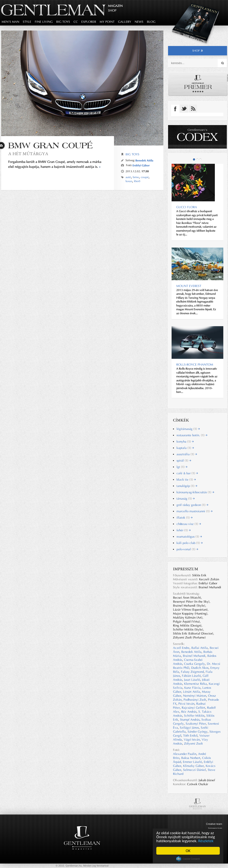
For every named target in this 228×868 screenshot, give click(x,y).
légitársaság (188, 429)
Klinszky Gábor (193, 766)
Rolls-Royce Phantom (195, 365)
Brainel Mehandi (194, 656)
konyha (185, 442)
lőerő (137, 181)
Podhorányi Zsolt (195, 700)
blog (151, 22)
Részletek (206, 841)
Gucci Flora (187, 207)
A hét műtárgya (28, 154)
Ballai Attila (200, 648)
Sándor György (198, 732)
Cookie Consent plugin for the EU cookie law (188, 859)
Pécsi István (186, 704)
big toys (63, 22)
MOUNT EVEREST (189, 286)
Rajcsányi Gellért (193, 708)
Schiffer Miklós (194, 716)
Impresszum (215, 828)
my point (107, 22)
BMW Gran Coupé (51, 145)
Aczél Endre (181, 648)
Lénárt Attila (192, 692)
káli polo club (190, 543)
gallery (125, 22)
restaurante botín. (192, 435)
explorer (89, 22)
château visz (189, 524)
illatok (185, 518)
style (27, 22)
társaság (186, 499)
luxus (129, 181)
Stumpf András (190, 720)
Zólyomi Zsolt (193, 744)
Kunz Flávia (192, 688)
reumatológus (189, 537)
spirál (184, 461)
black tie (186, 480)
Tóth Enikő (190, 736)
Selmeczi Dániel (195, 770)
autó (128, 177)
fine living (44, 22)
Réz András (189, 712)
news (139, 22)
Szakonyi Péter (196, 724)
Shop (112, 10)
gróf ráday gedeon (192, 505)
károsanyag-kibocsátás (195, 492)
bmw (136, 177)
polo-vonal (187, 549)
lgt (182, 467)
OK (188, 851)
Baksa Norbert (191, 758)
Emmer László (192, 762)
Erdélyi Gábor (141, 165)
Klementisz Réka (195, 684)
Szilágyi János (189, 728)
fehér (184, 530)
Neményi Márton (195, 696)
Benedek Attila (144, 160)
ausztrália (187, 454)
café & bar (187, 473)
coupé (145, 177)
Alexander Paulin (185, 754)
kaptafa (185, 448)
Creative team (214, 824)
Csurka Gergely (195, 664)
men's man (10, 22)
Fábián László (191, 676)
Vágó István (192, 740)
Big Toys (132, 154)
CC (76, 22)
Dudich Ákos (200, 668)
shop (198, 51)
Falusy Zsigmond (192, 672)
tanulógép (187, 486)
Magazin (115, 6)
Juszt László (192, 680)
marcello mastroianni (195, 511)
